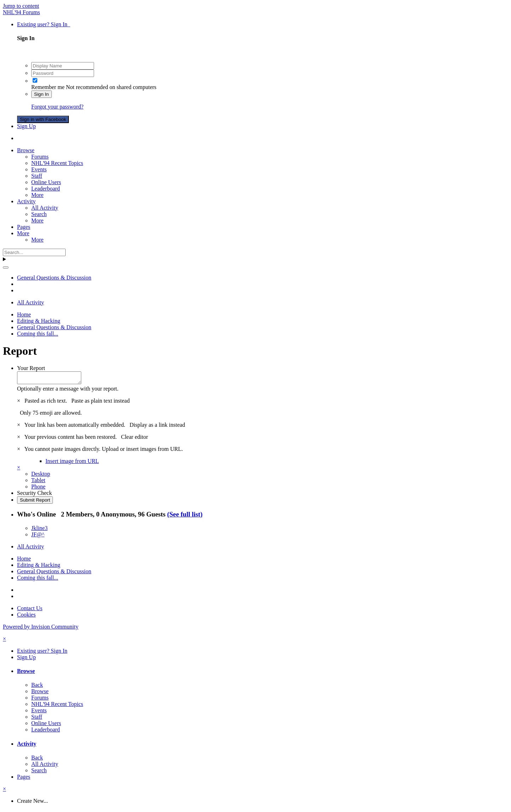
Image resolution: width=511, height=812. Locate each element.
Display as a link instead (157, 427)
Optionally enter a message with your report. (68, 391)
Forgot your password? (57, 107)
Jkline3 (39, 530)
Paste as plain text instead (100, 403)
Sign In (42, 94)
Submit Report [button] (35, 502)
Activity (26, 201)
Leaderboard (46, 189)
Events (39, 169)
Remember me (48, 87)
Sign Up (26, 126)
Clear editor (134, 439)
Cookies (26, 617)
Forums (40, 157)
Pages (24, 227)
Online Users (46, 182)
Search (39, 214)
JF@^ (38, 537)
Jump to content (21, 6)
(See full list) (185, 516)
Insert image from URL (72, 463)
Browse (26, 150)
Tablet (38, 482)
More (37, 195)
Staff (37, 176)
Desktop (41, 476)
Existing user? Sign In (44, 24)
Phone (38, 489)
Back (37, 687)
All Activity (45, 208)
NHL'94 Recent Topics (57, 163)
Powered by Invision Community (41, 629)
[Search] (34, 252)
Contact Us (30, 610)
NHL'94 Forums (21, 12)
